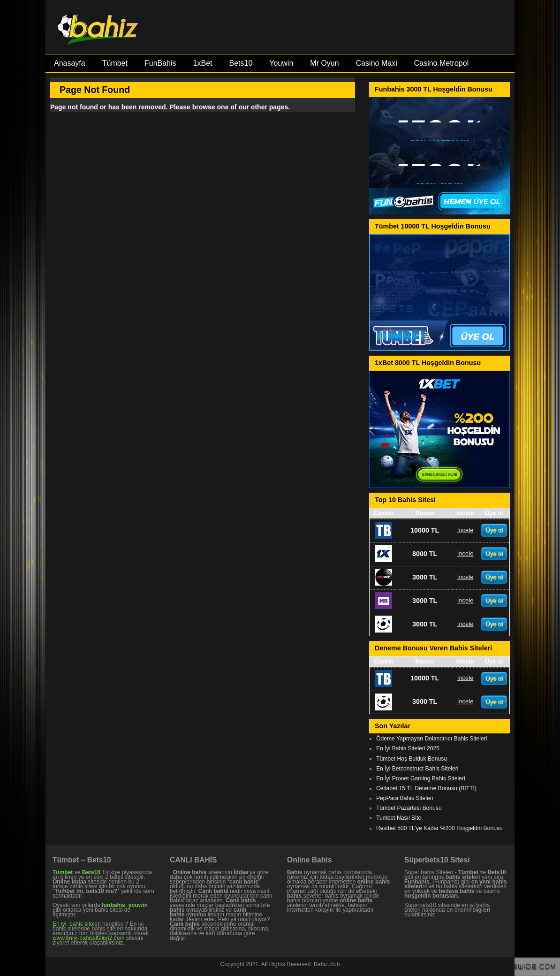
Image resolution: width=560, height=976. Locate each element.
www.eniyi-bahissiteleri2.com (88, 938)
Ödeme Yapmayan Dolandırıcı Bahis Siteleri (431, 739)
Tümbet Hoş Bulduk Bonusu (412, 759)
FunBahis (160, 63)
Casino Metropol (442, 63)
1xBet (203, 63)
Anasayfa (70, 63)
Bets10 (241, 63)
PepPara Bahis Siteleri (405, 798)
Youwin (281, 63)
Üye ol (494, 530)
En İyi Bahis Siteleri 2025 (408, 748)
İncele (465, 530)
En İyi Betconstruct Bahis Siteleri (417, 769)
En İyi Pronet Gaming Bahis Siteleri (421, 778)
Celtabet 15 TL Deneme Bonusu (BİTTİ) (426, 788)
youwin (138, 905)
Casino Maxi (377, 63)
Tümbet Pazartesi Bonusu (409, 808)
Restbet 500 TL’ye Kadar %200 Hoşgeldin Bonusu (439, 828)
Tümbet (115, 63)
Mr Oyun (324, 63)
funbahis (114, 905)
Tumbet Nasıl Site (399, 818)
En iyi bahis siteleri (77, 924)
